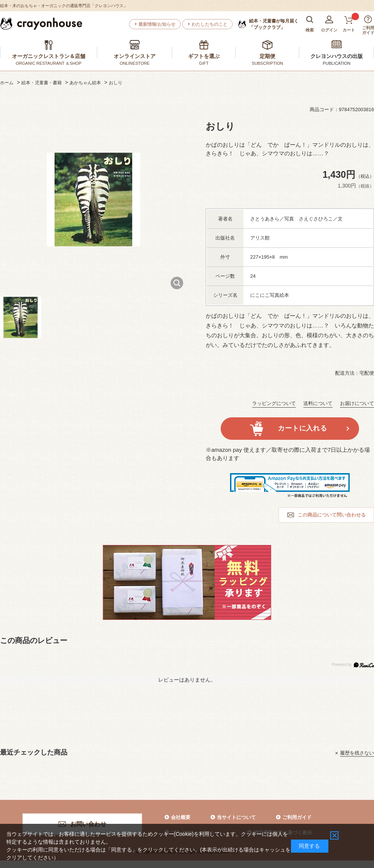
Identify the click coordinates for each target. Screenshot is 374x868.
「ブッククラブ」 (274, 24)
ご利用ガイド (297, 817)
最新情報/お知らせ (157, 24)
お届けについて (357, 403)
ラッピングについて (274, 403)
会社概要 (181, 817)
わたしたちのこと (209, 24)
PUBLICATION (337, 63)
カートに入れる (302, 428)
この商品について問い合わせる (332, 515)
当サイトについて (236, 817)
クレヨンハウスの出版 (337, 56)
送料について (318, 403)
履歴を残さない (357, 753)
